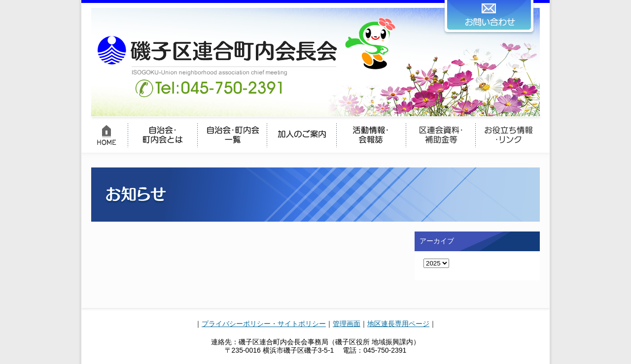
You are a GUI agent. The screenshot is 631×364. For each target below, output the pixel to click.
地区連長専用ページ (398, 324)
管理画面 (347, 324)
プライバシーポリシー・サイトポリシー (264, 324)
